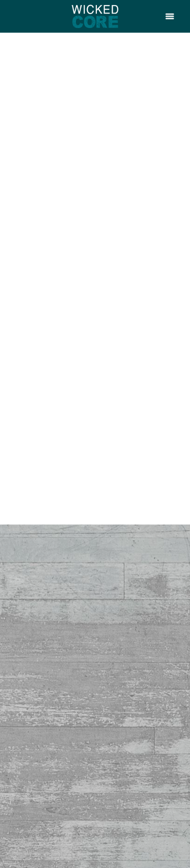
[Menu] (170, 16)
